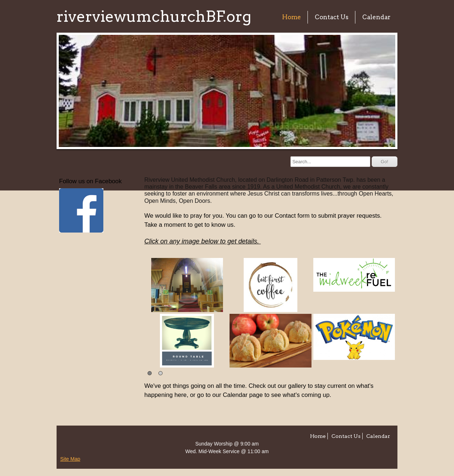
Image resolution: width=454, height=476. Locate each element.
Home (292, 17)
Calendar (376, 17)
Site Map (70, 459)
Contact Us (332, 17)
